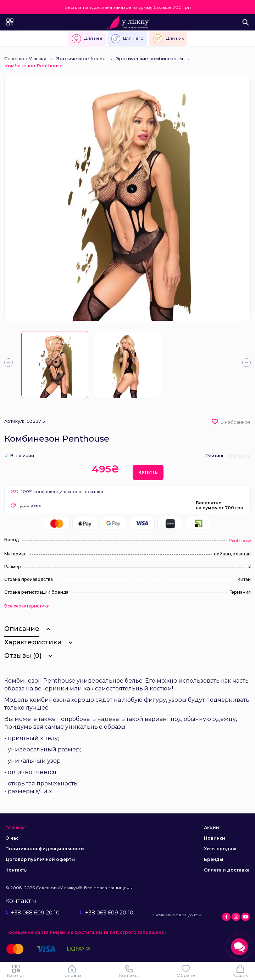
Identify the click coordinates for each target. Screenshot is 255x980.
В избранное (236, 422)
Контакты (16, 870)
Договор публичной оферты (40, 859)
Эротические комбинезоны (149, 58)
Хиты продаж (220, 849)
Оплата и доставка (227, 870)
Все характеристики (27, 606)
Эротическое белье (81, 58)
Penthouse (240, 540)
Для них (168, 39)
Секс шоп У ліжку (25, 58)
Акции (212, 827)
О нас (12, 838)
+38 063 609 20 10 (106, 912)
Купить (148, 472)
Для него (127, 39)
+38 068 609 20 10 (32, 912)
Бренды (214, 859)
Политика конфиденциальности (45, 849)
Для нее (87, 39)
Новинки (215, 838)
